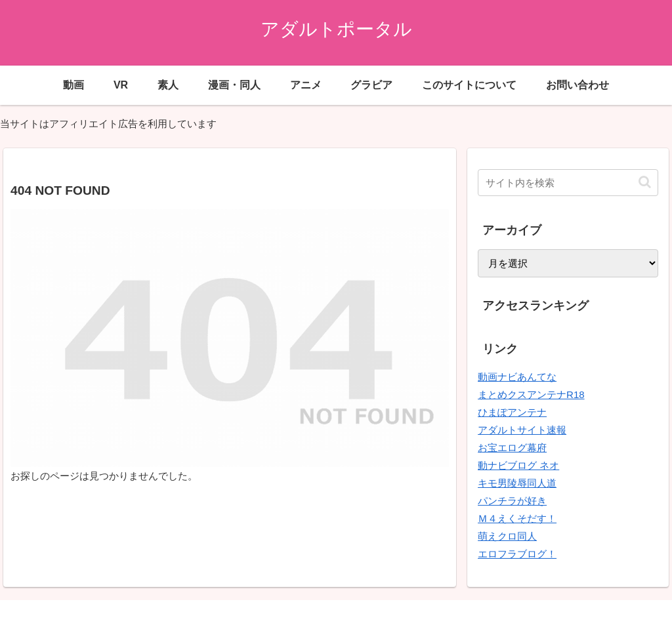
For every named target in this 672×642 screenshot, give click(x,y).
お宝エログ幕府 (512, 448)
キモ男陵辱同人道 (517, 483)
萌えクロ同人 (507, 536)
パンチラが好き (512, 501)
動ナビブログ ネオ (518, 465)
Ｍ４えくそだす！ (517, 518)
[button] (645, 182)
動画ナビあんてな (517, 377)
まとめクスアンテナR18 (531, 394)
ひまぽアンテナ (512, 412)
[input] (568, 183)
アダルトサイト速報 (522, 430)
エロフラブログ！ (517, 554)
